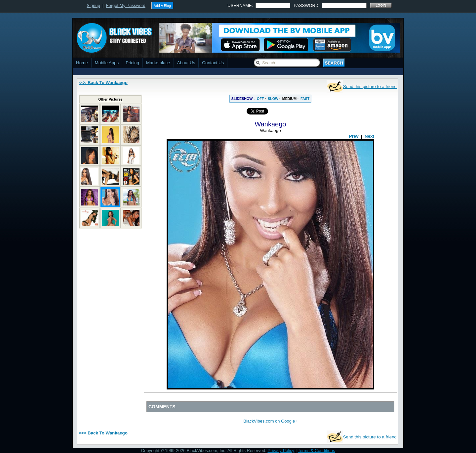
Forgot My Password (126, 5)
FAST (305, 99)
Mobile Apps (107, 63)
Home (82, 63)
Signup (93, 5)
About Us (186, 63)
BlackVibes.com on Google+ (270, 421)
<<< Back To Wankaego (103, 83)
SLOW (273, 99)
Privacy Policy (281, 451)
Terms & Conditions (317, 451)
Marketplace (158, 63)
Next (369, 136)
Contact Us (213, 63)
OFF (260, 99)
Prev (354, 136)
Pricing (132, 63)
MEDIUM (289, 99)
